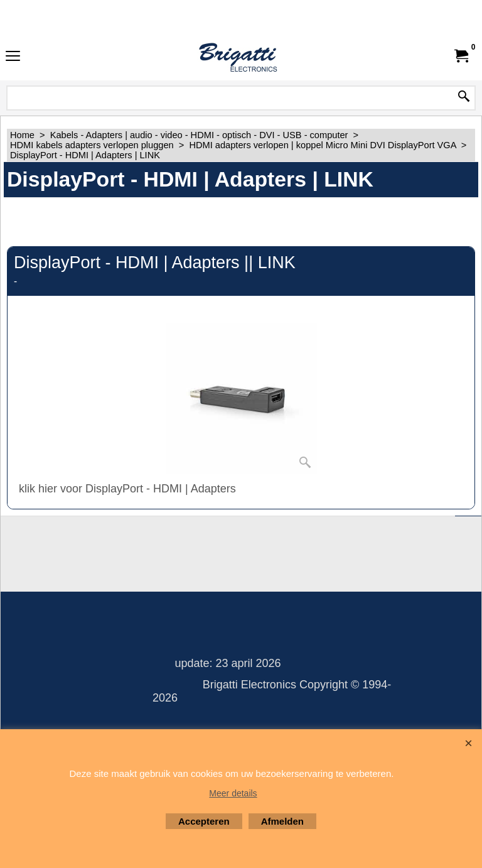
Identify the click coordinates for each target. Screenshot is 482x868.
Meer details (233, 793)
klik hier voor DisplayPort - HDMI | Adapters (127, 489)
